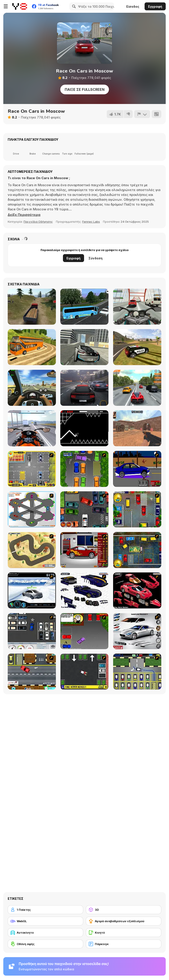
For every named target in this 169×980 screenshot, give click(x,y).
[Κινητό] (124, 933)
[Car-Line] (137, 672)
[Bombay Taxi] (137, 509)
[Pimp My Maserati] (137, 631)
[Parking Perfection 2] (84, 469)
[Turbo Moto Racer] (137, 307)
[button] (24, 215)
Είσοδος (133, 6)
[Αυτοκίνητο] (45, 933)
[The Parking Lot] (32, 672)
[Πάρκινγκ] (124, 944)
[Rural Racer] (32, 550)
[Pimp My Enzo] (137, 590)
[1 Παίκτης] (45, 910)
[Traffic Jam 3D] (32, 388)
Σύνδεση (96, 258)
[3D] (124, 910)
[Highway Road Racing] (137, 388)
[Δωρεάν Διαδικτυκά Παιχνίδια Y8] (20, 6)
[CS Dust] (137, 428)
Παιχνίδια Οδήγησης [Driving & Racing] (38, 222)
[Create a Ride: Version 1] (137, 469)
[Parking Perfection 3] (84, 631)
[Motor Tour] (32, 428)
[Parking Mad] (84, 672)
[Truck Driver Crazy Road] (32, 307)
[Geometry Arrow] (84, 428)
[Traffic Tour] (84, 388)
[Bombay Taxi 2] (137, 550)
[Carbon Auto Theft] (84, 509)
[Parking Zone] (32, 509)
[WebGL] (45, 921)
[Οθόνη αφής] (45, 944)
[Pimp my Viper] (84, 590)
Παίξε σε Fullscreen (85, 89)
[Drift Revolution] (32, 590)
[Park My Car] (32, 469)
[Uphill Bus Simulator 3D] (32, 347)
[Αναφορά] (142, 114)
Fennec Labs (91, 222)
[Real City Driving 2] (84, 347)
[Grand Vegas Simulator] (137, 347)
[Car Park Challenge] (32, 631)
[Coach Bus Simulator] (84, 307)
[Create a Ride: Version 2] (84, 550)
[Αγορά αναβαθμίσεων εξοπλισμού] (124, 921)
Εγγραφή (155, 6)
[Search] (73, 6)
